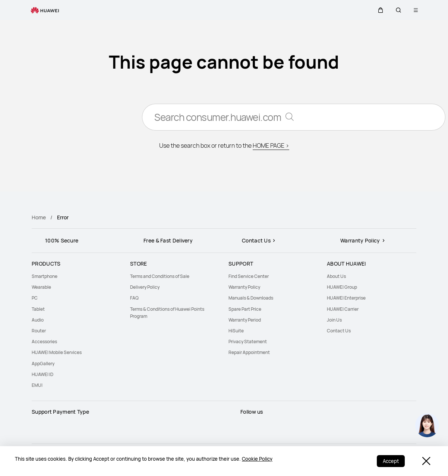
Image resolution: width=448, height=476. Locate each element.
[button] (381, 10)
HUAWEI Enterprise (346, 298)
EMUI (37, 385)
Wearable (41, 287)
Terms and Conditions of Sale (160, 276)
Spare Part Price (245, 309)
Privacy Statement (248, 342)
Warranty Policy (244, 287)
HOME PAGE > (271, 145)
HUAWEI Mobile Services (57, 352)
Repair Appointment (249, 352)
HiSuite (236, 331)
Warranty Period (245, 320)
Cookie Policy (257, 459)
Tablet (38, 309)
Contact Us (339, 331)
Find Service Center (249, 276)
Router (39, 331)
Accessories (44, 342)
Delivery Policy (145, 287)
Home (39, 217)
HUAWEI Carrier (343, 309)
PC (35, 298)
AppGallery (43, 364)
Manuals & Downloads (251, 298)
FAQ (134, 298)
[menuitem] (76, 276)
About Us (336, 276)
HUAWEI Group (342, 287)
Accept (391, 461)
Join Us (334, 320)
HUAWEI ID (42, 374)
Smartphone (45, 276)
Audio (38, 320)
